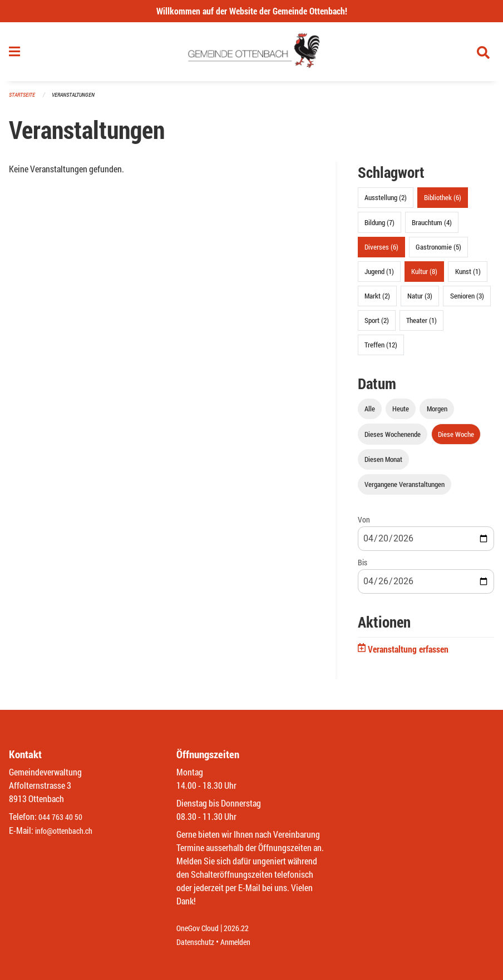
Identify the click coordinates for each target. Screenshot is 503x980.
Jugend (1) (379, 276)
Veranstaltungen (78, 100)
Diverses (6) (381, 251)
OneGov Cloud (201, 929)
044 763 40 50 (63, 817)
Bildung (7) (379, 227)
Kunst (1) (468, 276)
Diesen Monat (383, 464)
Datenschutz (198, 942)
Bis (363, 567)
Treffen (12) (381, 350)
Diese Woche (456, 439)
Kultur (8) (424, 276)
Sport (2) (377, 325)
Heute (401, 414)
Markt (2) (377, 301)
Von (364, 524)
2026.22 (244, 929)
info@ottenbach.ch (68, 831)
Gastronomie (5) (438, 251)
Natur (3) (420, 301)
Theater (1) (421, 325)
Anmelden (243, 942)
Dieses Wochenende (393, 439)
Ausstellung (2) (386, 202)
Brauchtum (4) (432, 227)
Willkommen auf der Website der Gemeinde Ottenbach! (252, 11)
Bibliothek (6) (443, 202)
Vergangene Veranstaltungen (405, 489)
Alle (370, 414)
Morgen (437, 414)
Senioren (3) (467, 301)
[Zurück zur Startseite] (252, 54)
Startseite (23, 100)
